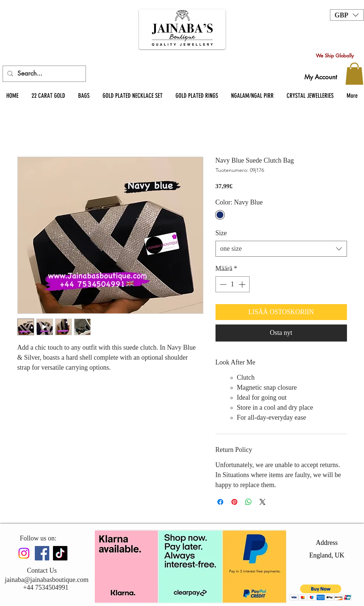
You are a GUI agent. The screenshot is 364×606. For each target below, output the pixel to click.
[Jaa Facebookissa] (220, 502)
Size (221, 233)
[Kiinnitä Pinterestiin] (234, 502)
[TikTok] (60, 553)
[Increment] (243, 284)
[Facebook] (42, 553)
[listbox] (347, 15)
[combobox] (281, 249)
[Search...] (44, 74)
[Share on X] (263, 502)
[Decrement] (222, 284)
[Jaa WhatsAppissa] (248, 502)
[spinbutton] (233, 284)
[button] (347, 15)
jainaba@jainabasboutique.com (47, 580)
